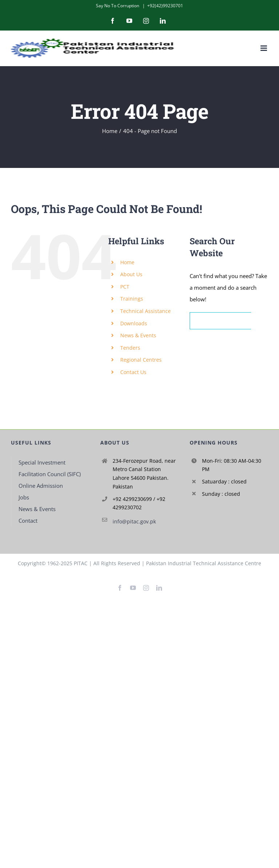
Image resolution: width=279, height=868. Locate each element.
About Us (131, 274)
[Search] (260, 321)
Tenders (130, 348)
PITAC (81, 563)
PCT (125, 287)
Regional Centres (141, 360)
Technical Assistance (145, 311)
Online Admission (41, 486)
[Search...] (220, 321)
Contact (28, 521)
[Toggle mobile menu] (264, 48)
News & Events (138, 335)
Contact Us (133, 372)
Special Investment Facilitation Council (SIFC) (50, 468)
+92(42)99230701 (165, 6)
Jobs (24, 497)
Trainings (132, 299)
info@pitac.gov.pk (134, 521)
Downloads (134, 323)
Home (127, 262)
